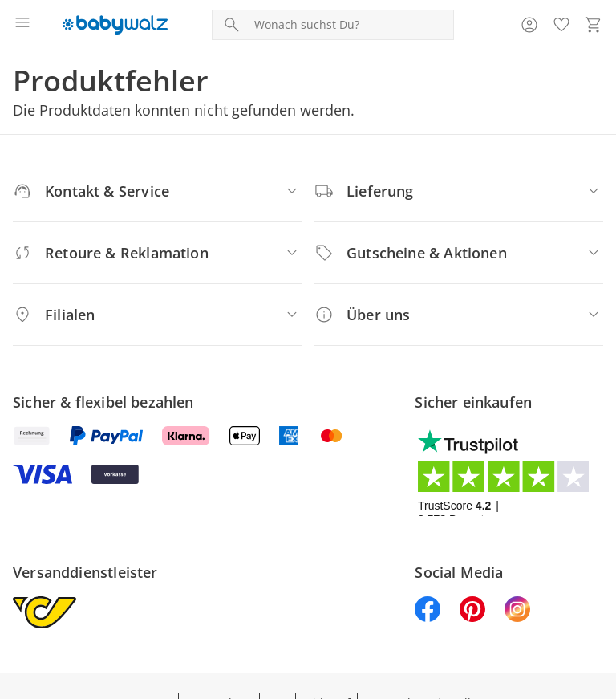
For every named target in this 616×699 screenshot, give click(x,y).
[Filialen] (157, 315)
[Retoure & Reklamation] (157, 253)
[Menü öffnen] (22, 25)
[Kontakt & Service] (157, 191)
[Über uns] (459, 315)
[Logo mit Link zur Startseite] (115, 25)
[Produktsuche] (351, 25)
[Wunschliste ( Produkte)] (561, 25)
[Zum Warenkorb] (594, 25)
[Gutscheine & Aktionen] (459, 253)
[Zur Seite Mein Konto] (529, 25)
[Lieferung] (459, 191)
